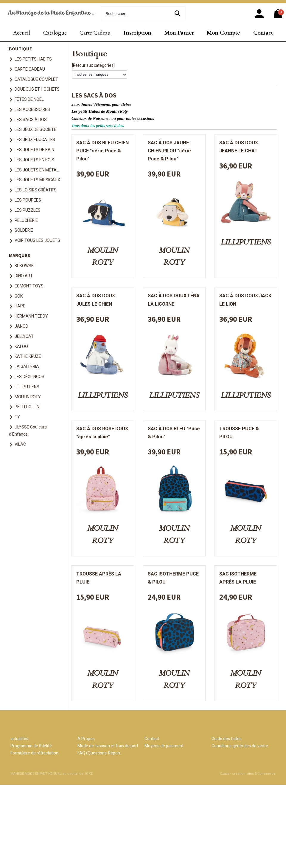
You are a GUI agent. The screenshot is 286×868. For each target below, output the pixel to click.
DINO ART (24, 276)
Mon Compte (223, 33)
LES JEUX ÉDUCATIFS (35, 140)
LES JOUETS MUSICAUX (37, 180)
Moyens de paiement (164, 746)
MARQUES (20, 255)
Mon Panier (179, 33)
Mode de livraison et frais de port (108, 746)
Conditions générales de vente (240, 746)
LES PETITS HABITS (33, 59)
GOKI (19, 296)
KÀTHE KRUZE (28, 356)
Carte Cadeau (95, 33)
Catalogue (55, 33)
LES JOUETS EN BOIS (34, 160)
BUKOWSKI (25, 266)
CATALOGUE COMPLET (36, 79)
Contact (263, 33)
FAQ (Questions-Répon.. (100, 753)
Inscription (137, 33)
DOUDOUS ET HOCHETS (37, 89)
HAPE (20, 306)
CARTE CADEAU (30, 69)
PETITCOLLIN (27, 407)
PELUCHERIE (26, 221)
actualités (19, 739)
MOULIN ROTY (28, 397)
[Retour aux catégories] (93, 65)
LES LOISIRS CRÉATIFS (36, 190)
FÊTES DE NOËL (29, 99)
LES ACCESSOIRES (32, 110)
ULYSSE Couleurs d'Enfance (28, 431)
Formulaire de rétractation (34, 753)
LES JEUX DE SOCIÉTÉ (35, 130)
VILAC (20, 444)
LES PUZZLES (28, 210)
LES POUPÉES (28, 200)
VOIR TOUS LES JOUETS (37, 240)
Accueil (22, 33)
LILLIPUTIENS (27, 387)
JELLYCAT (24, 336)
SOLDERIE (24, 230)
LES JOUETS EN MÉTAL (37, 170)
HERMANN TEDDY (31, 316)
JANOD (21, 326)
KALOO (21, 347)
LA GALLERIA (27, 367)
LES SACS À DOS (31, 120)
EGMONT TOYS (29, 286)
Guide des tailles (227, 739)
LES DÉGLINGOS (29, 377)
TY (17, 417)
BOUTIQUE (21, 49)
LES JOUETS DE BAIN (34, 150)
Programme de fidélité (31, 746)
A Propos (86, 739)
